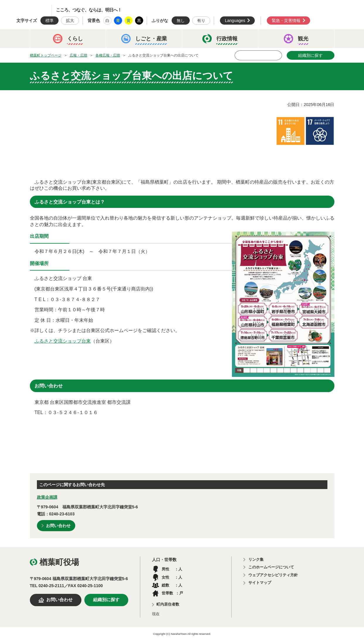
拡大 (70, 20)
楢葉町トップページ (46, 55)
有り (201, 20)
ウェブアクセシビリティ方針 (273, 575)
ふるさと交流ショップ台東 (63, 341)
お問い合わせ (58, 526)
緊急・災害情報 (286, 20)
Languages (235, 20)
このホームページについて (271, 567)
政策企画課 (47, 497)
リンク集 (256, 559)
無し (181, 20)
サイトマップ (260, 583)
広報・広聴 (78, 55)
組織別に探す (310, 55)
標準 (49, 20)
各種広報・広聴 (108, 55)
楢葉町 (31, 11)
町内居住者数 (168, 604)
